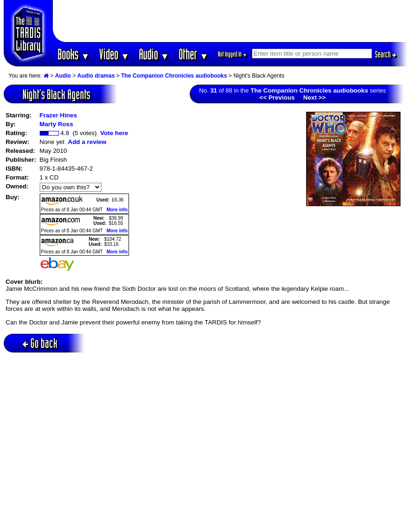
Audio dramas (96, 76)
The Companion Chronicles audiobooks (174, 76)
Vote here (114, 133)
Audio (154, 54)
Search (386, 54)
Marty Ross (57, 124)
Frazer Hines (58, 115)
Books (74, 54)
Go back (40, 343)
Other (193, 54)
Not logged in (233, 54)
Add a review (87, 142)
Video (114, 54)
